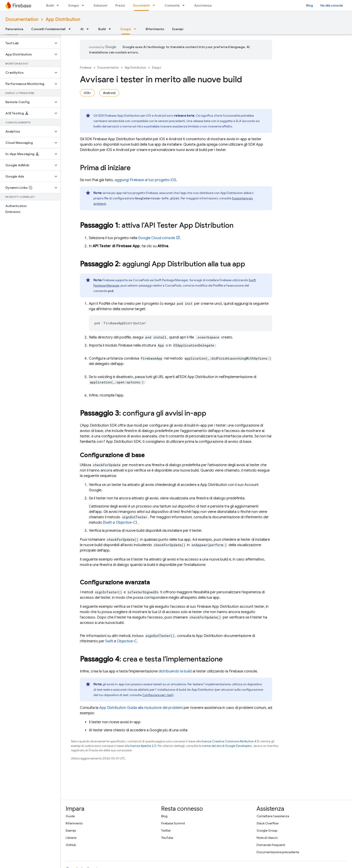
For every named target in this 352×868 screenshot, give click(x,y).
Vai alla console (332, 5)
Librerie (71, 838)
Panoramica (14, 29)
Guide (70, 816)
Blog (310, 5)
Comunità (172, 5)
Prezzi (120, 5)
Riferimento (155, 29)
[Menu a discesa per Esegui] (84, 5)
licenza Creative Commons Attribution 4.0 (230, 741)
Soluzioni (100, 5)
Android (109, 93)
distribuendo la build (175, 671)
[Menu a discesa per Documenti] (155, 5)
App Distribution (63, 19)
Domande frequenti (271, 845)
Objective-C (126, 523)
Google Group (267, 830)
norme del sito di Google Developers (227, 746)
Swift (108, 523)
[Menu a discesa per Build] (59, 5)
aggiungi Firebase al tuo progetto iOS (145, 180)
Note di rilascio (267, 838)
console (157, 238)
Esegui (74, 5)
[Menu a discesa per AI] (89, 29)
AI (82, 29)
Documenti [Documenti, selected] (141, 5)
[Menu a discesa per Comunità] (185, 5)
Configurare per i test (157, 695)
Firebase (86, 68)
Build (50, 5)
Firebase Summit (173, 823)
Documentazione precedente (278, 852)
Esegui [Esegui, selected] (126, 29)
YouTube (167, 838)
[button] (27, 43)
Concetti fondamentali (48, 29)
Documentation (22, 19)
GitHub (71, 845)
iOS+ (87, 93)
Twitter (166, 830)
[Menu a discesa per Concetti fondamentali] (71, 29)
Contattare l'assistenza (273, 816)
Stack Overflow (268, 823)
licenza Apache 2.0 (143, 746)
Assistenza (203, 5)
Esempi (178, 29)
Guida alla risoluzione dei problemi (141, 708)
